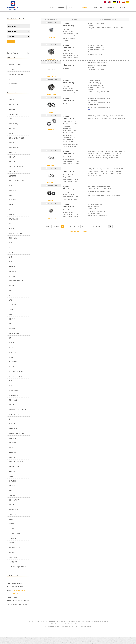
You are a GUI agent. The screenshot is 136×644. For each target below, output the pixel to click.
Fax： (9, 587)
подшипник (13, 84)
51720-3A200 (51, 59)
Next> (92, 227)
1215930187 (15, 594)
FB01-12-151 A (51, 218)
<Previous (56, 227)
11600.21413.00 (51, 183)
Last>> (98, 227)
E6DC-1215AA (51, 95)
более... (90, 218)
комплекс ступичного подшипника (17, 75)
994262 (51, 112)
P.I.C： (9, 597)
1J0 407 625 (51, 38)
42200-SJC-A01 (51, 77)
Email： (9, 590)
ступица (12, 69)
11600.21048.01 (51, 165)
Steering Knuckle (15, 65)
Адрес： (10, 601)
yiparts (106, 621)
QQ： (9, 594)
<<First (48, 227)
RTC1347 (51, 130)
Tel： (8, 583)
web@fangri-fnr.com (19, 590)
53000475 (51, 201)
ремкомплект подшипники (19, 79)
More (89, 110)
